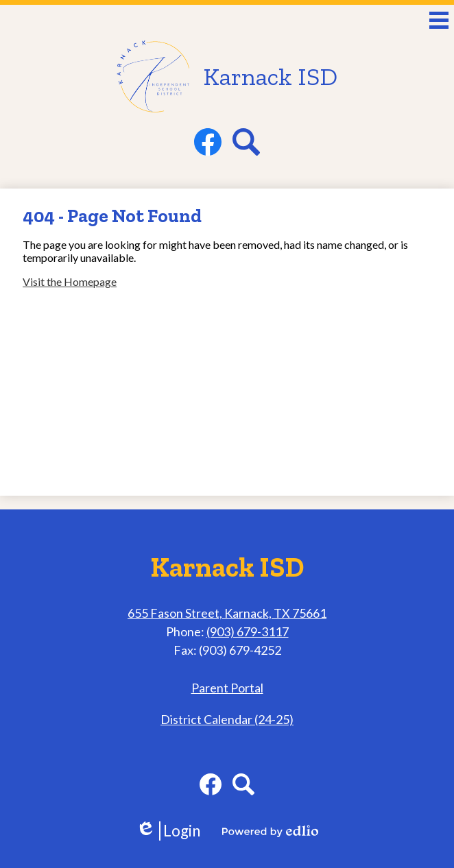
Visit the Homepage (70, 281)
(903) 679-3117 (248, 631)
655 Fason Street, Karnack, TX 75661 (227, 613)
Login (168, 831)
